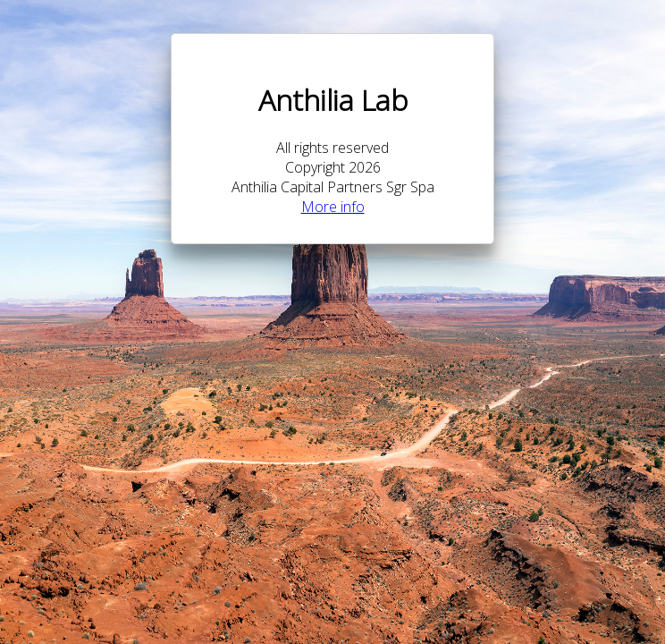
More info (333, 207)
